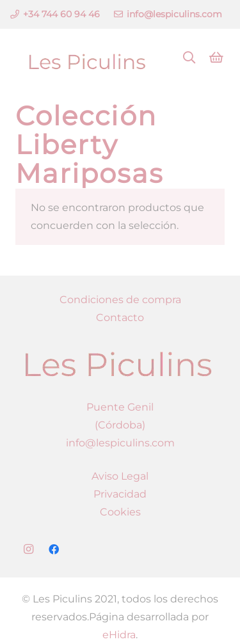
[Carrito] (216, 58)
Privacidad (120, 494)
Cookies (120, 512)
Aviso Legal (120, 476)
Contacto (120, 318)
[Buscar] (189, 58)
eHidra (119, 635)
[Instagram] (28, 549)
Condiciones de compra (120, 300)
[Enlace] (87, 58)
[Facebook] (54, 549)
